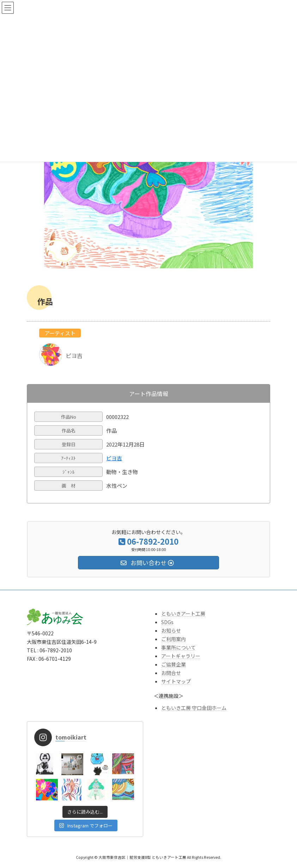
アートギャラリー (181, 656)
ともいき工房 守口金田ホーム (194, 708)
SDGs (167, 622)
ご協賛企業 (174, 664)
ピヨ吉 (114, 458)
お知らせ (171, 630)
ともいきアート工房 (183, 613)
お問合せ (171, 673)
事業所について (178, 647)
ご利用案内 (174, 639)
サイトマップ (176, 681)
